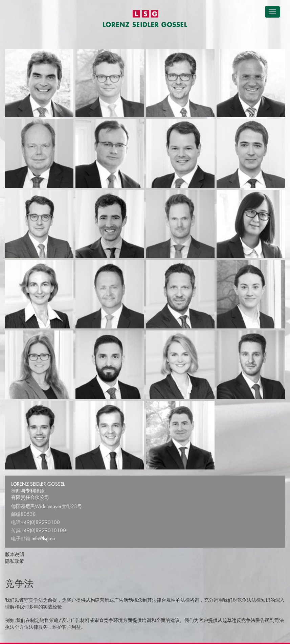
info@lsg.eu (43, 538)
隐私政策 (15, 561)
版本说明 (15, 554)
